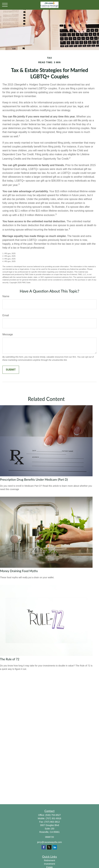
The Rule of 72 (10, 659)
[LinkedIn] (55, 847)
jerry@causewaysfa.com (50, 842)
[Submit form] (11, 370)
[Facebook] (44, 847)
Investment (49, 864)
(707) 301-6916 (54, 818)
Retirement (49, 860)
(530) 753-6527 (53, 815)
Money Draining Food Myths (19, 571)
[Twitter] (49, 847)
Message (8, 334)
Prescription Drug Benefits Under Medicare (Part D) (34, 480)
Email (6, 315)
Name (6, 296)
